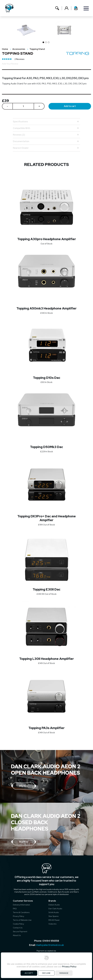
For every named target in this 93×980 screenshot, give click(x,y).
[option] (65, 30)
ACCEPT (29, 973)
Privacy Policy (19, 916)
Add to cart (70, 106)
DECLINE (46, 973)
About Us (17, 935)
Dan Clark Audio (55, 909)
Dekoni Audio (54, 905)
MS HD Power (54, 920)
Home (5, 49)
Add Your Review (10, 64)
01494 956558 (51, 941)
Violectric (53, 924)
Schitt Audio (54, 912)
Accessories (19, 49)
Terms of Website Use (22, 920)
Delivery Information (21, 905)
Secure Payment (20, 931)
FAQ (15, 909)
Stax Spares (53, 916)
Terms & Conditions (21, 912)
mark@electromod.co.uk (50, 945)
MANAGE (64, 973)
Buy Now (24, 786)
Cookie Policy (18, 924)
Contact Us (18, 928)
